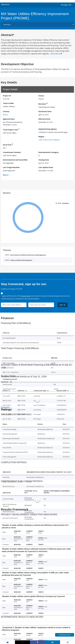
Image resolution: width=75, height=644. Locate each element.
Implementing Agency (48, 129)
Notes (5, 175)
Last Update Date (46, 167)
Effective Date (44, 119)
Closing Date (44, 160)
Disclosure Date (45, 111)
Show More (56, 54)
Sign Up (63, 305)
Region (41, 137)
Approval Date (9, 119)
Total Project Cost (11, 129)
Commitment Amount (12, 152)
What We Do (5, 5)
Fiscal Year (8, 144)
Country (6, 111)
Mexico (6, 115)
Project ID (7, 96)
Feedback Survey (65, 635)
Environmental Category (49, 152)
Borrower (43, 104)
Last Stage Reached (11, 167)
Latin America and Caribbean (49, 140)
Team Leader (8, 103)
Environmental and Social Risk (15, 160)
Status (41, 96)
